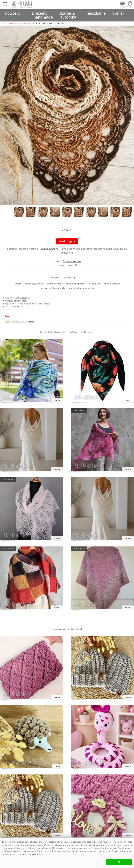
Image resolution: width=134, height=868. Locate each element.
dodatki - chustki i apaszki (82, 332)
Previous (5, 110)
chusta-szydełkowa (34, 284)
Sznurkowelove (49, 249)
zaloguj (130, 7)
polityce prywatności (32, 854)
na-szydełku (95, 284)
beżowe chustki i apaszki (53, 288)
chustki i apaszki (72, 278)
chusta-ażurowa (112, 284)
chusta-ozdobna (55, 284)
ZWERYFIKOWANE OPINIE (21, 322)
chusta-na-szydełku (76, 284)
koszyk (122, 7)
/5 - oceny (66, 266)
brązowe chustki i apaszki (81, 288)
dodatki (55, 278)
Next (129, 110)
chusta (18, 284)
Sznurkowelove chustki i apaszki (67, 629)
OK (119, 862)
